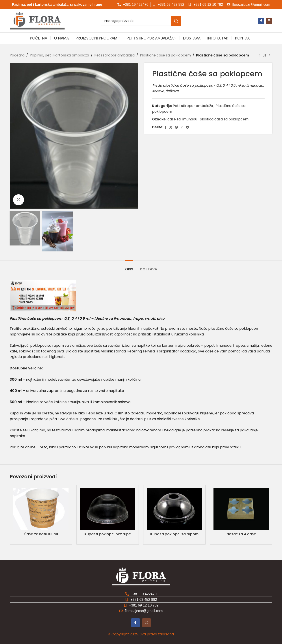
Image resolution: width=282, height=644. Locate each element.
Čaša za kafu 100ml (41, 534)
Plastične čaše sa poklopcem (165, 55)
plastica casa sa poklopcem (224, 119)
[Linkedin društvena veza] (182, 127)
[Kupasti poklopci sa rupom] (174, 509)
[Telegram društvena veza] (187, 127)
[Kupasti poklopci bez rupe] (108, 509)
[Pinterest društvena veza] (176, 127)
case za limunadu (182, 119)
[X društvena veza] (171, 127)
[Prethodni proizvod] (259, 55)
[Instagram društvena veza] (269, 21)
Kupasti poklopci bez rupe (108, 534)
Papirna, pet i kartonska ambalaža (59, 55)
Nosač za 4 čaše (241, 534)
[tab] (129, 267)
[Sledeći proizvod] (270, 55)
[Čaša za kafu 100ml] (41, 509)
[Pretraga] (141, 21)
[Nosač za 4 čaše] (241, 509)
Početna (17, 55)
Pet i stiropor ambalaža (114, 55)
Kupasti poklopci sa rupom (174, 534)
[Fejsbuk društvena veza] (261, 21)
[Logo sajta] (37, 21)
